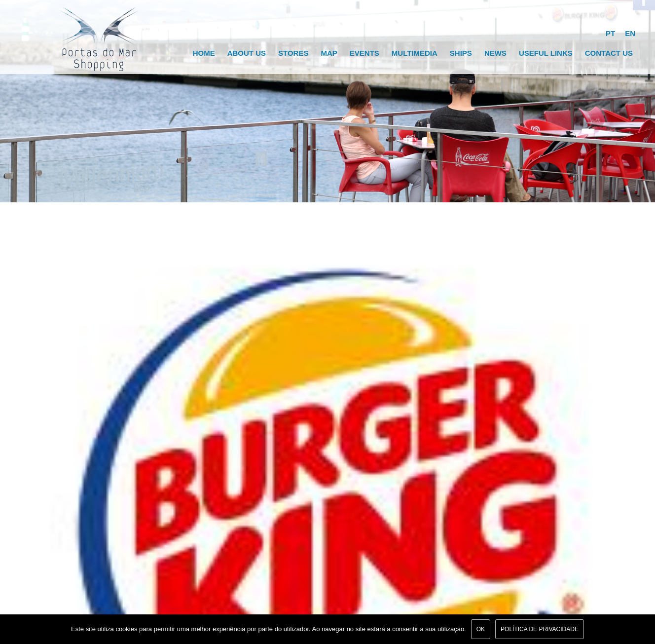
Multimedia (415, 53)
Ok (481, 629)
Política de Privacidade (540, 629)
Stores (293, 53)
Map (329, 53)
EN (630, 33)
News (495, 53)
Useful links (546, 53)
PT (610, 33)
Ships (461, 53)
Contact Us (609, 53)
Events (364, 53)
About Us (247, 53)
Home (204, 53)
